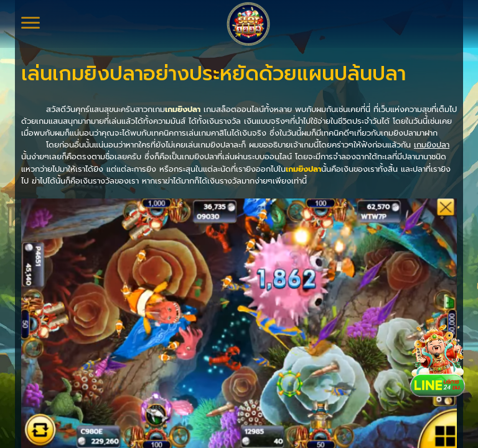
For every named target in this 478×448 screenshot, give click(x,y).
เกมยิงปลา (183, 109)
